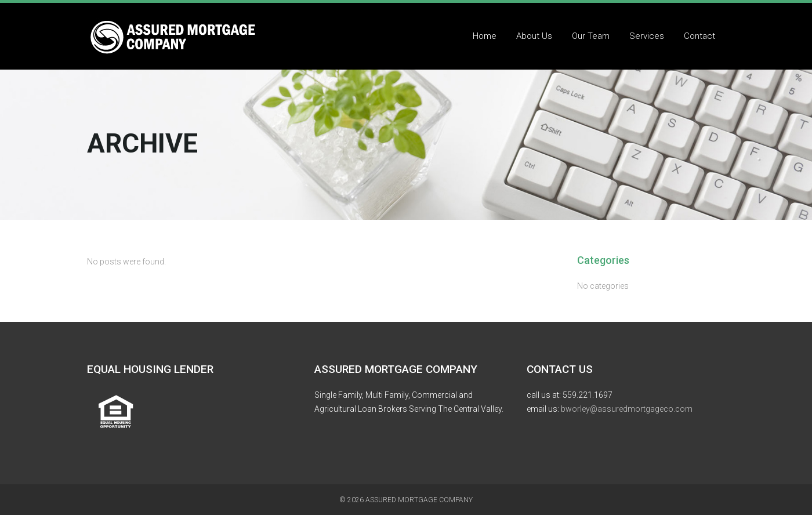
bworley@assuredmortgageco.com (627, 409)
